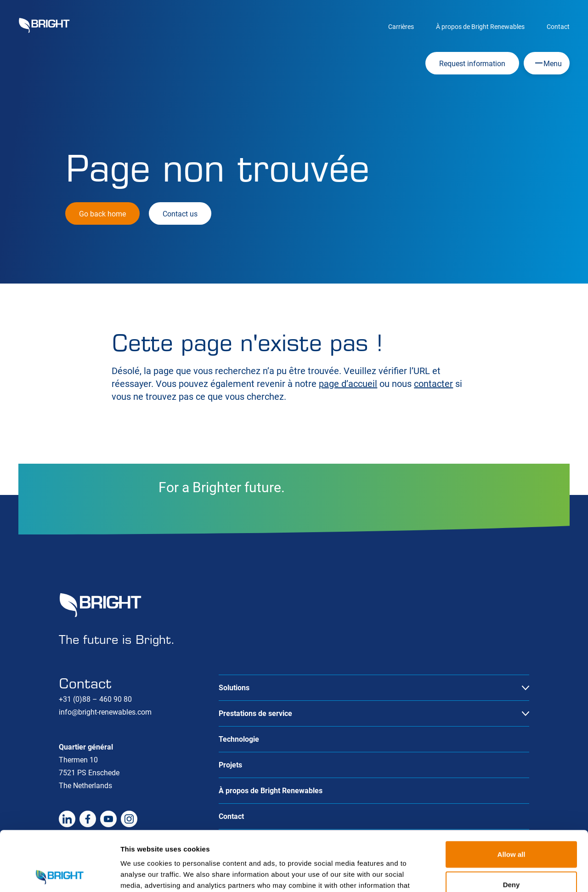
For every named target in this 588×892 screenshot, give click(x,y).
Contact (558, 27)
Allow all (512, 794)
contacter (433, 384)
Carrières (401, 27)
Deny (512, 825)
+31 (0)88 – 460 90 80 (95, 699)
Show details (482, 874)
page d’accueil (348, 384)
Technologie (239, 739)
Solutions (234, 688)
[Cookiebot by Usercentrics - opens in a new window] (59, 874)
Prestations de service (255, 713)
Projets (230, 765)
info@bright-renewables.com (105, 712)
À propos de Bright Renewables (480, 27)
